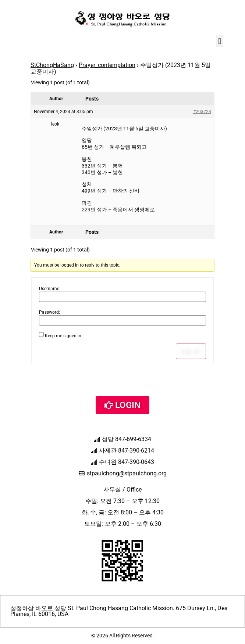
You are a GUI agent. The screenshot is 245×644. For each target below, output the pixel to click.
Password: (49, 312)
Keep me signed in (63, 336)
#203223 (202, 112)
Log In (191, 351)
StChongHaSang (52, 65)
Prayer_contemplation (107, 65)
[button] (219, 41)
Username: (50, 289)
